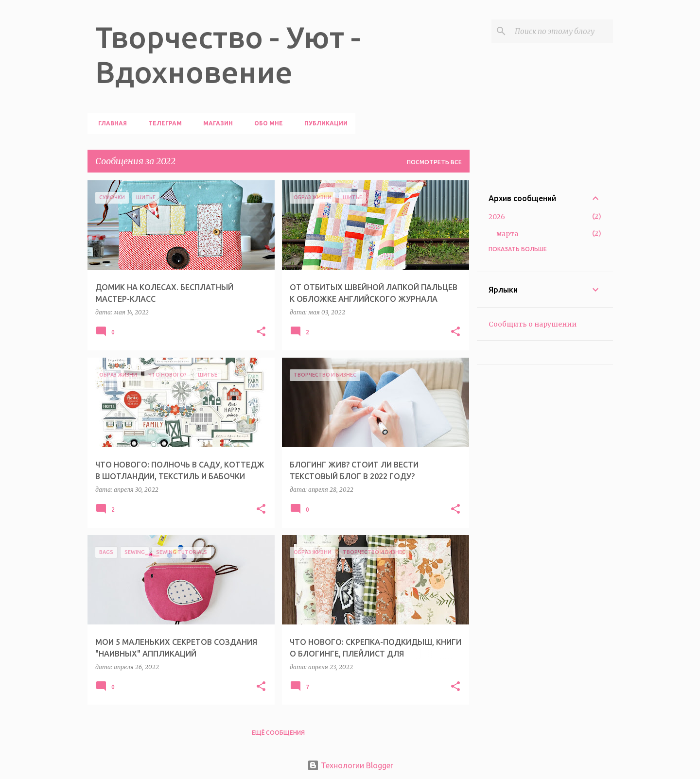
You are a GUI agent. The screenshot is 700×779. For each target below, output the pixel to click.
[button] (261, 332)
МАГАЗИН (215, 123)
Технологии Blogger (350, 765)
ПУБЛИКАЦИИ (323, 123)
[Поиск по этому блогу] (562, 31)
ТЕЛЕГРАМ (162, 123)
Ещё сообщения (278, 733)
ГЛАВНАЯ (110, 123)
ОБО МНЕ (266, 123)
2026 (497, 217)
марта (507, 234)
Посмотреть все (434, 162)
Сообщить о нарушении (533, 324)
